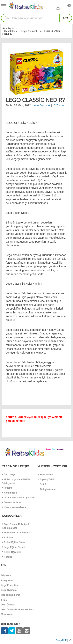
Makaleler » (11, 31)
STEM (4, 600)
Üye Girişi (8, 475)
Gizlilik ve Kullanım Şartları (18, 498)
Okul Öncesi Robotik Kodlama (18, 610)
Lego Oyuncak (29, 31)
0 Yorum (59, 105)
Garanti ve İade (11, 502)
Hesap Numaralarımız (15, 507)
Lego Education (10, 585)
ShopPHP (61, 640)
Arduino (7, 538)
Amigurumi (7, 580)
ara (66, 18)
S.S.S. (42, 484)
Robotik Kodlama (11, 595)
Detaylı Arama (47, 489)
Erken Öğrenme (12, 552)
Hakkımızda (9, 493)
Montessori (7, 614)
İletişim (7, 488)
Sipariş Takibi (46, 479)
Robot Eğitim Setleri (14, 542)
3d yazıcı (6, 575)
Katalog (7, 557)
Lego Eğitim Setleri (14, 547)
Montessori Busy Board (16, 533)
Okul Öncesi (8, 605)
